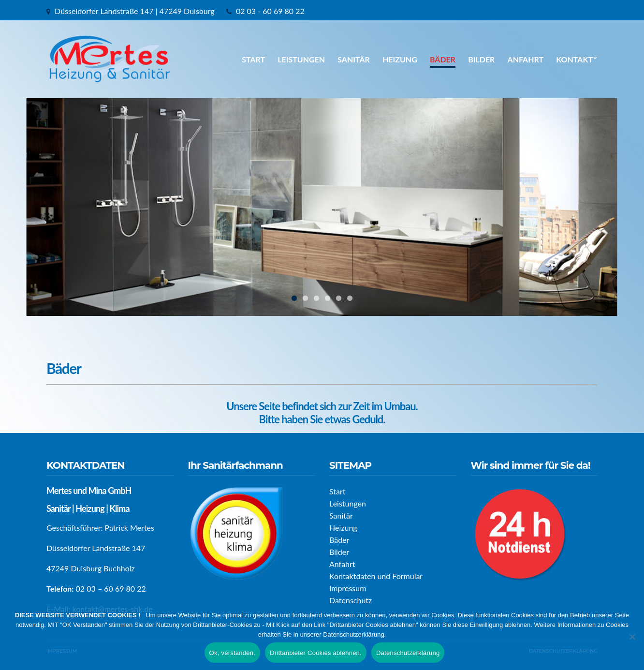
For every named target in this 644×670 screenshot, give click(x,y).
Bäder (443, 59)
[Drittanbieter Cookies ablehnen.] (632, 637)
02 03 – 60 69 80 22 (111, 588)
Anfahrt (526, 59)
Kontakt (574, 59)
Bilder (481, 59)
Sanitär (354, 59)
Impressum (348, 588)
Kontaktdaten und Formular (376, 576)
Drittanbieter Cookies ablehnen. (316, 653)
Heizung (400, 59)
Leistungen (301, 59)
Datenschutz (351, 600)
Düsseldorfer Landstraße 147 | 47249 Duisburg (135, 11)
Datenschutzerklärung (408, 653)
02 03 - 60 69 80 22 (270, 11)
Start (253, 59)
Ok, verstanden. (233, 653)
